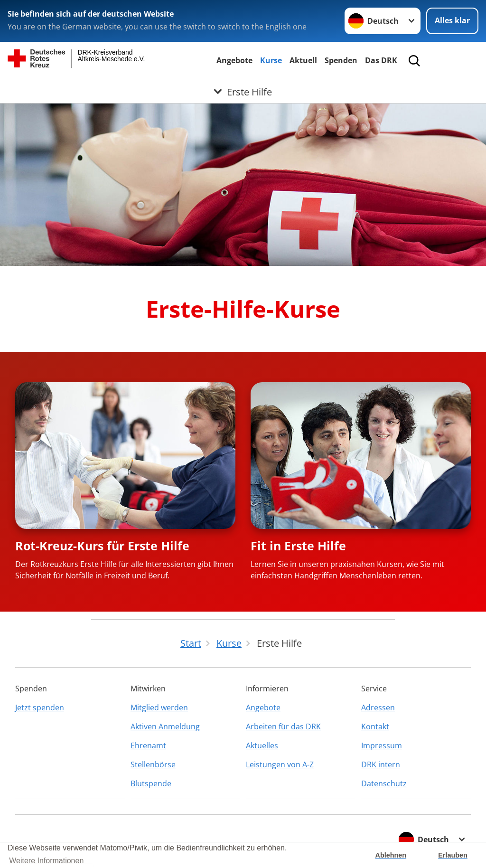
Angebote (234, 60)
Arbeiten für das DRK (283, 726)
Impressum (382, 745)
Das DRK (381, 60)
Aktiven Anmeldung (165, 726)
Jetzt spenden (40, 708)
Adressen (378, 708)
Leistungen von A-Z (280, 764)
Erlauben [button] (453, 855)
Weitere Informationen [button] (46, 861)
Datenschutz (384, 783)
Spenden (341, 60)
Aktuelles (262, 745)
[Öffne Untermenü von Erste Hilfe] (243, 92)
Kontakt (375, 726)
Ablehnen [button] (391, 855)
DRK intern (381, 764)
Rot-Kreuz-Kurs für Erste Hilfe (102, 546)
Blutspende (151, 783)
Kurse (271, 60)
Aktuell (303, 60)
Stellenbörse (153, 764)
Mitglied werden (159, 708)
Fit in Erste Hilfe (298, 546)
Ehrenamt (148, 745)
